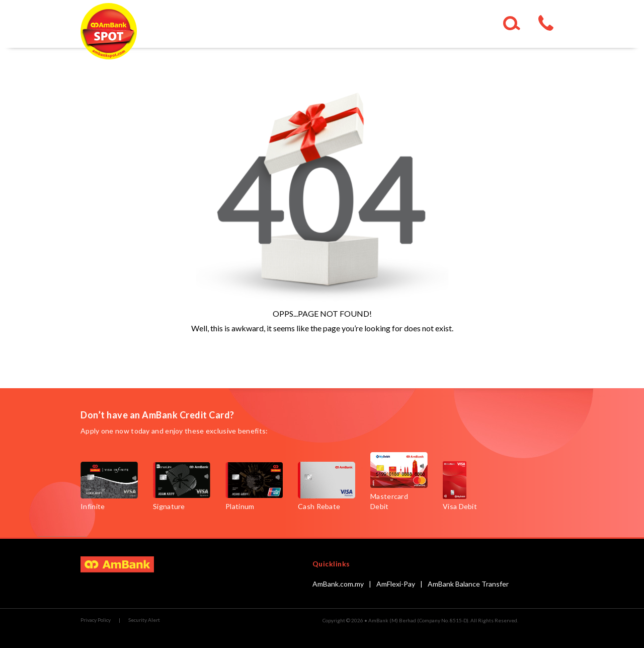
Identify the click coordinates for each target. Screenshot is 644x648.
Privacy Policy (96, 620)
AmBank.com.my (338, 584)
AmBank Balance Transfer (468, 584)
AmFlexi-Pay (396, 584)
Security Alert (144, 620)
